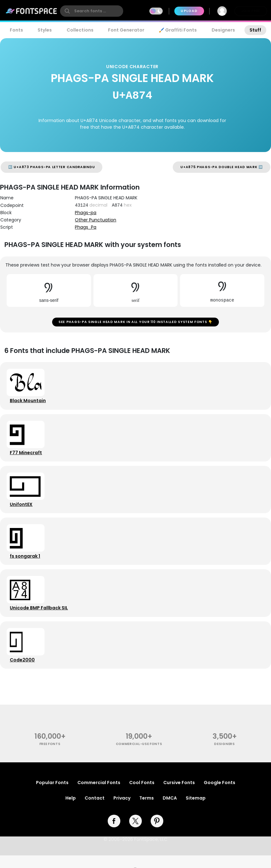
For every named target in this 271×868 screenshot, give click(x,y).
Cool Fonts (142, 795)
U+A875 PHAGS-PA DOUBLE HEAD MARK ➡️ (222, 167)
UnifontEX (22, 511)
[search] (92, 11)
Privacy (122, 811)
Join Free (251, 11)
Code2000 (23, 672)
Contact (95, 811)
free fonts (50, 757)
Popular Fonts (52, 795)
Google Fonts (220, 795)
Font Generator (126, 30)
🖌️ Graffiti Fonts (178, 30)
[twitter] (135, 834)
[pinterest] (157, 834)
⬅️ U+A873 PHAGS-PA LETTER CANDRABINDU (51, 167)
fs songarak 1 (26, 564)
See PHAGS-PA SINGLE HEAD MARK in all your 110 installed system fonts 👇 (135, 323)
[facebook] (114, 834)
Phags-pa (86, 213)
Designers (223, 30)
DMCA (170, 811)
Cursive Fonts (179, 795)
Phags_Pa (86, 227)
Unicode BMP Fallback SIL (40, 618)
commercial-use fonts (139, 757)
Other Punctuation (96, 220)
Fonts (16, 30)
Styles (45, 30)
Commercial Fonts (99, 795)
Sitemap (196, 811)
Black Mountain (29, 403)
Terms (147, 811)
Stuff (255, 30)
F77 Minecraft (27, 457)
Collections (80, 30)
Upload (189, 11)
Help (71, 811)
